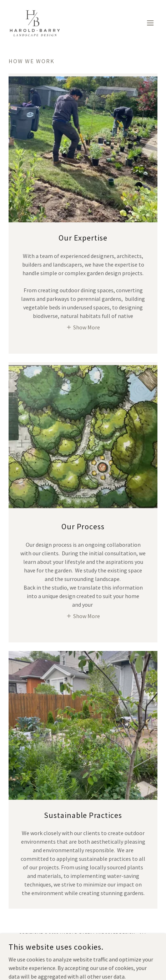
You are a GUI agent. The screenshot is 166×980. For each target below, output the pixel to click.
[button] (150, 23)
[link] (35, 23)
